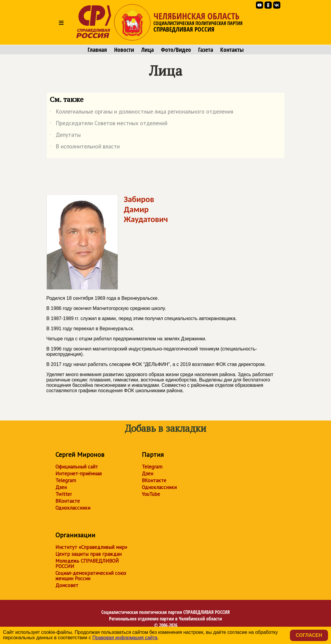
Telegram (66, 480)
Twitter (64, 494)
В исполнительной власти (85, 148)
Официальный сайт (77, 467)
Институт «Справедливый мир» (91, 547)
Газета (206, 50)
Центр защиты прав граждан (88, 554)
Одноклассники (73, 508)
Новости (124, 50)
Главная (97, 50)
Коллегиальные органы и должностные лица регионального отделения (142, 113)
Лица (147, 50)
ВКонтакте (68, 501)
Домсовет (67, 585)
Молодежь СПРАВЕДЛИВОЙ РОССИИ (87, 564)
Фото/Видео (176, 50)
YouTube (151, 494)
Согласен (309, 635)
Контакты (232, 50)
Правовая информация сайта (125, 638)
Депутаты (65, 136)
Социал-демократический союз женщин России (91, 576)
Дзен (61, 487)
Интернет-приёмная (79, 474)
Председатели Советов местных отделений (109, 124)
